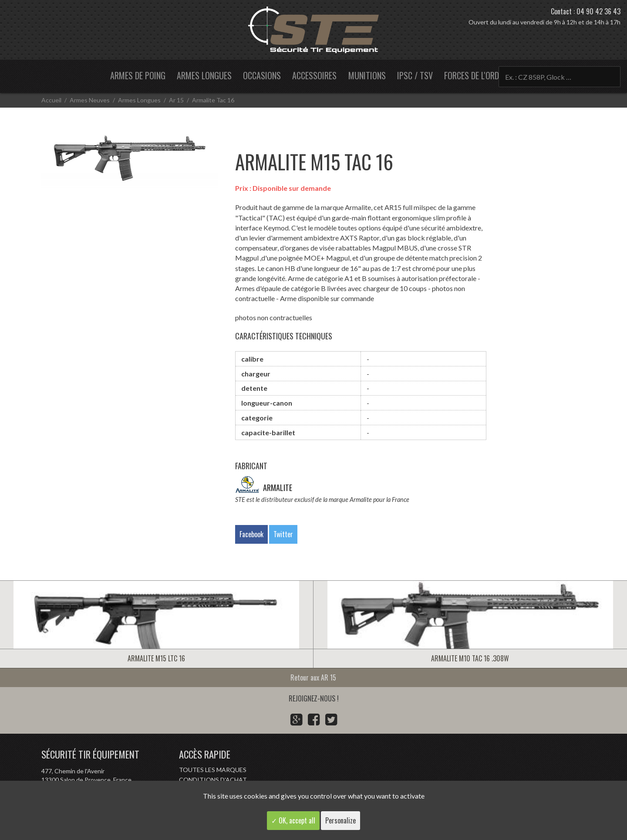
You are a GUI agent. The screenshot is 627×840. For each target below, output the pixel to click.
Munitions (367, 75)
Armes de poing (138, 75)
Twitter (283, 534)
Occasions (262, 75)
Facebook (251, 534)
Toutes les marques (213, 770)
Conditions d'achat (213, 780)
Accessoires (314, 75)
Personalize (340, 820)
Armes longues (204, 75)
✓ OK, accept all (293, 820)
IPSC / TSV (415, 75)
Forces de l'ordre (475, 75)
